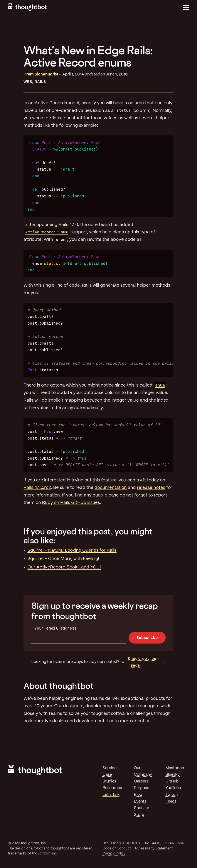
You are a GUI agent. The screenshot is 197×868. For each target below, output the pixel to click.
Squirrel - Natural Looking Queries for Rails (72, 550)
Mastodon (175, 768)
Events (140, 801)
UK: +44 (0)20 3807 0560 (164, 843)
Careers (141, 781)
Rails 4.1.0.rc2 (37, 488)
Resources (112, 788)
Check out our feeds (140, 662)
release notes (151, 488)
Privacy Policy (114, 853)
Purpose (141, 788)
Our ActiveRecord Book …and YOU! (64, 567)
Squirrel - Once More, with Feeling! (63, 559)
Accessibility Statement (154, 848)
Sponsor (142, 808)
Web (28, 82)
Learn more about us (129, 721)
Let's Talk (111, 795)
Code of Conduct (117, 848)
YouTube (173, 788)
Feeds (171, 801)
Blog (138, 795)
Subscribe (147, 638)
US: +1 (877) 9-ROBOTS (121, 843)
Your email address (56, 628)
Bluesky (173, 775)
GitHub (172, 781)
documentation (111, 488)
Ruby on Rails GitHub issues (71, 503)
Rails (40, 82)
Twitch (172, 795)
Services (110, 768)
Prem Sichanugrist (41, 74)
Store (139, 815)
